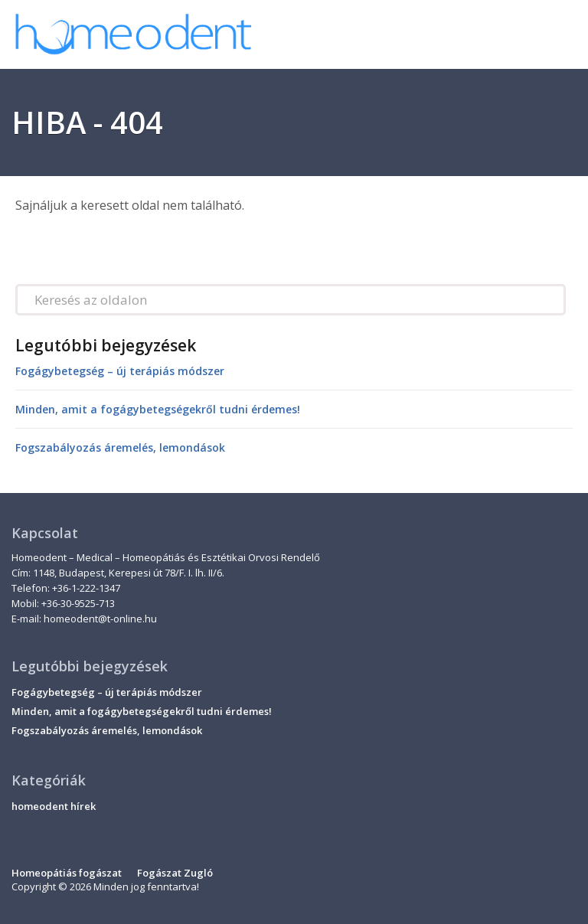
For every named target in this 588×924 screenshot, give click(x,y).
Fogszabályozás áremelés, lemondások (120, 447)
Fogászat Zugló (175, 873)
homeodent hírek (54, 806)
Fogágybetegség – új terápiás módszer (120, 371)
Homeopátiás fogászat (67, 873)
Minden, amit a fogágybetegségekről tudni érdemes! (158, 409)
